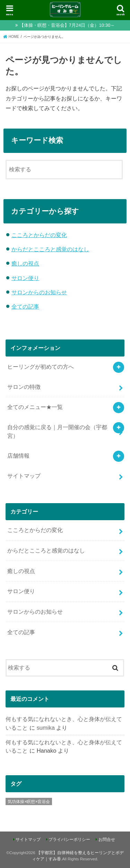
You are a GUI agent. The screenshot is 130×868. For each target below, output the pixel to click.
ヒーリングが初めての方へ (41, 367)
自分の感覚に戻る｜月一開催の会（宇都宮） (57, 431)
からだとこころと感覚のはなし (50, 249)
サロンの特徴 (24, 387)
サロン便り (25, 278)
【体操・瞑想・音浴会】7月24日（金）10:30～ (67, 25)
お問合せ (107, 840)
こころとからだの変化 (39, 235)
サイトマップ (24, 476)
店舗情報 (18, 456)
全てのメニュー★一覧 (35, 407)
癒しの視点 (25, 263)
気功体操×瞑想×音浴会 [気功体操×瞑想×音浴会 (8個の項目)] (29, 802)
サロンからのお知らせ (39, 292)
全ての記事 (25, 306)
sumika (46, 728)
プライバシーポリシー (69, 840)
